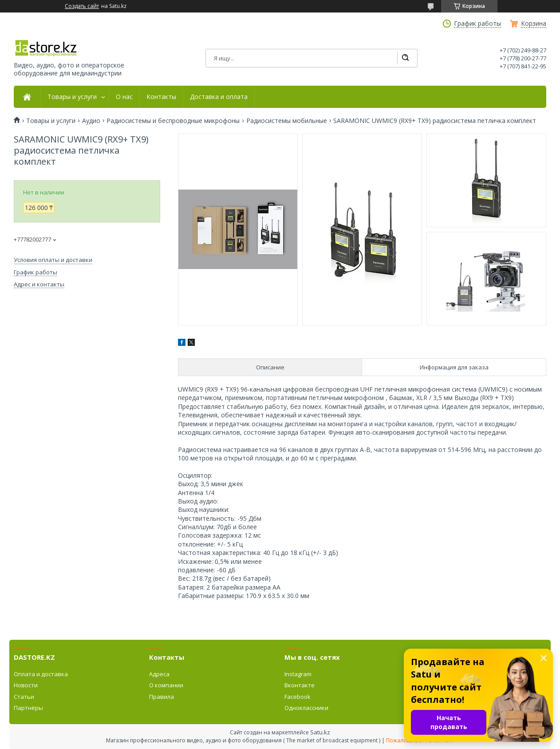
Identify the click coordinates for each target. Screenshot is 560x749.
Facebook (298, 697)
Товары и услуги (72, 97)
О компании (166, 685)
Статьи (24, 697)
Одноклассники (306, 708)
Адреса (159, 674)
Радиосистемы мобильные (287, 121)
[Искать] (405, 58)
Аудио (91, 121)
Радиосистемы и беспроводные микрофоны (173, 121)
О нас (124, 97)
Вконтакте (300, 685)
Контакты (161, 97)
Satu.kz (320, 732)
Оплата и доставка (41, 674)
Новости (26, 685)
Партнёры (28, 708)
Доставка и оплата (219, 97)
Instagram (298, 674)
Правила (162, 697)
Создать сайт (82, 6)
